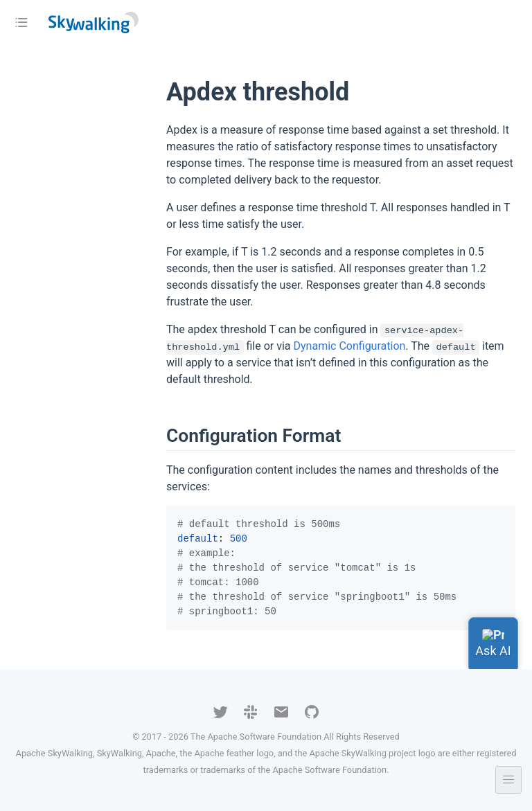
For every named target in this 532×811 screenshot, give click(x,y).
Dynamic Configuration (350, 346)
